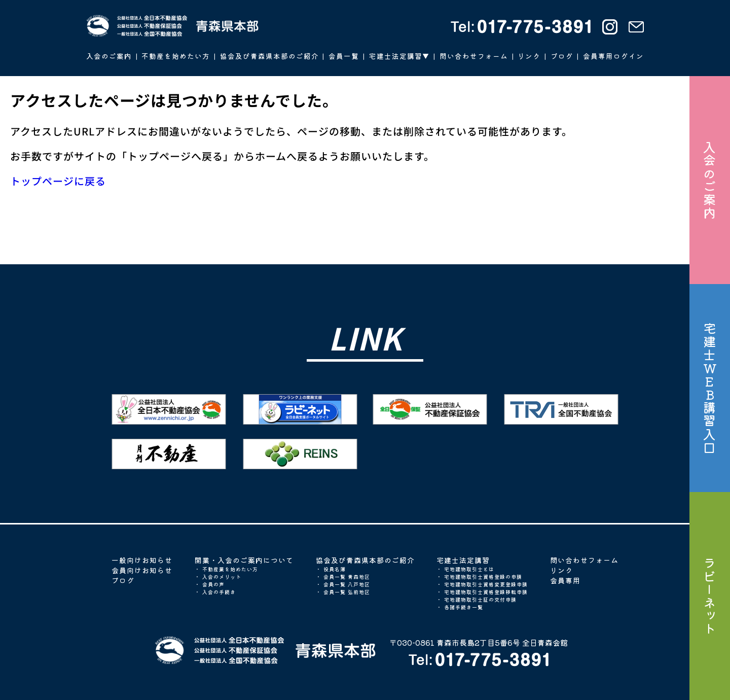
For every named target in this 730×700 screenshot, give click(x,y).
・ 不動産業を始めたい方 (226, 569)
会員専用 (565, 580)
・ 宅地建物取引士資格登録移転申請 (482, 592)
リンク (561, 570)
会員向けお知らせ (142, 570)
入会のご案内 (710, 180)
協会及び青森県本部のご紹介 (365, 560)
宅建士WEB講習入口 (710, 388)
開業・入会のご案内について (244, 560)
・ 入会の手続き (215, 592)
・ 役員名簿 (331, 569)
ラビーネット (710, 596)
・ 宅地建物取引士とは (465, 569)
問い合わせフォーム (584, 560)
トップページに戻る (58, 181)
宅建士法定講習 (463, 560)
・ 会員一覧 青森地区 (343, 576)
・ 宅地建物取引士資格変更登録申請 (482, 584)
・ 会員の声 (210, 584)
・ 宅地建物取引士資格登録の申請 (479, 576)
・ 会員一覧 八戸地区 (343, 584)
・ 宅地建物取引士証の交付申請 (477, 599)
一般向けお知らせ (142, 560)
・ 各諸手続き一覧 (460, 607)
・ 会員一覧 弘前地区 (343, 592)
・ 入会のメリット (218, 576)
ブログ (123, 580)
